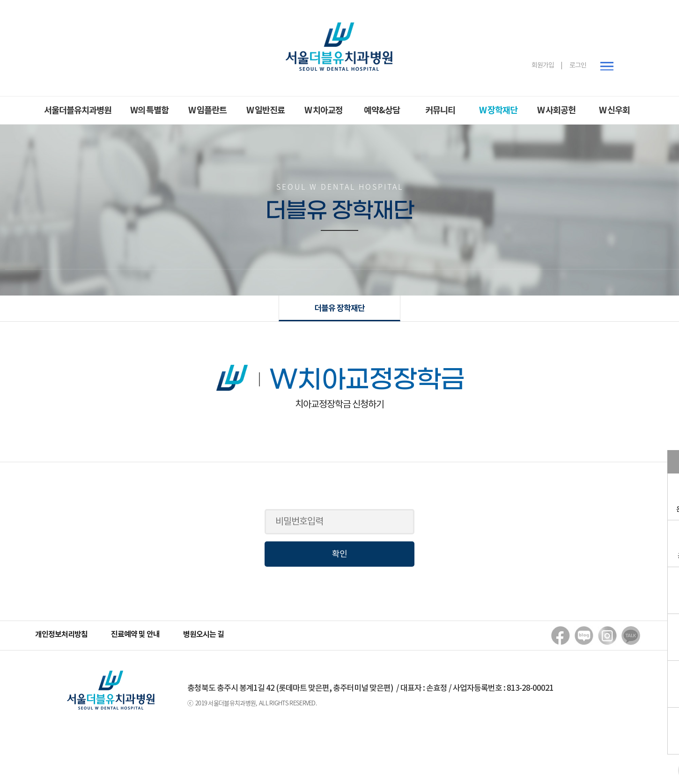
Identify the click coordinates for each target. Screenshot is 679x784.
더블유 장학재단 (339, 308)
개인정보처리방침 (61, 635)
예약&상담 (382, 111)
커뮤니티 (440, 111)
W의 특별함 (149, 111)
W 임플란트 (207, 111)
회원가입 (543, 66)
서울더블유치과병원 (78, 111)
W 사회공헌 (556, 111)
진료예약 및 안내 (135, 635)
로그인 (578, 66)
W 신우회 (614, 111)
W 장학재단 (498, 111)
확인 (339, 554)
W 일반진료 (266, 111)
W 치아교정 (324, 111)
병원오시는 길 (203, 635)
